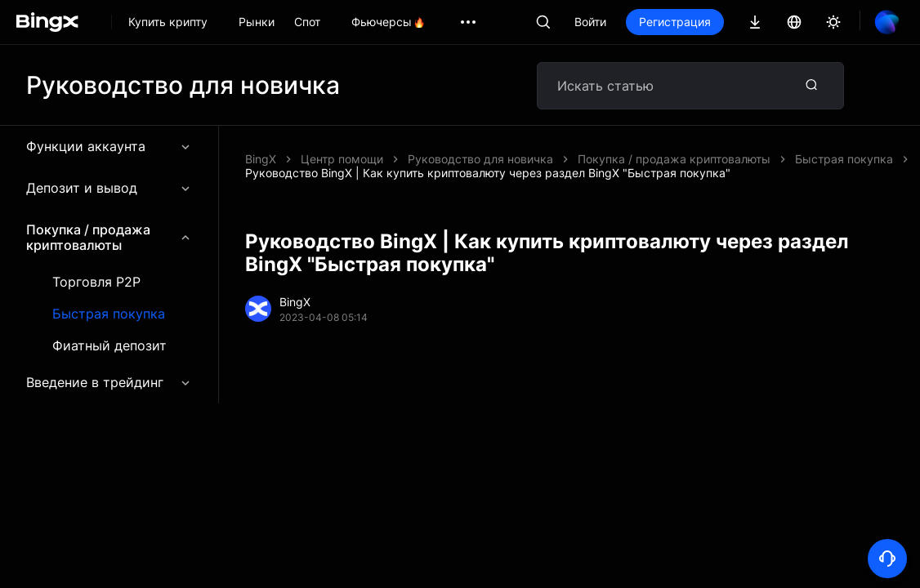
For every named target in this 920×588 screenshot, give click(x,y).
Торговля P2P (96, 282)
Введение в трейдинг (109, 382)
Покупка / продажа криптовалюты (109, 237)
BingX (261, 159)
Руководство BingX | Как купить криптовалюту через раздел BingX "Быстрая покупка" (488, 173)
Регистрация (675, 22)
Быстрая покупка (109, 314)
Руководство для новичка (480, 159)
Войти (590, 22)
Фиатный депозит (109, 346)
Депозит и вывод (109, 188)
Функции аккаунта (109, 146)
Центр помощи (342, 159)
